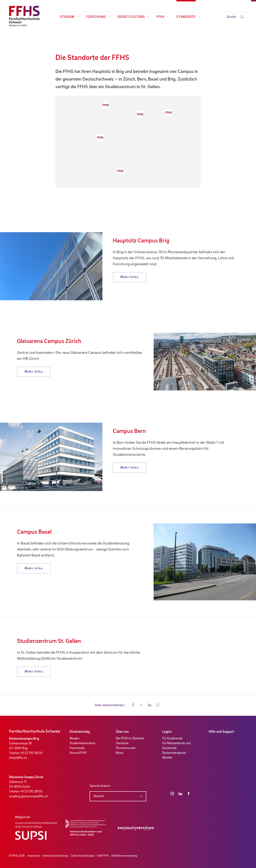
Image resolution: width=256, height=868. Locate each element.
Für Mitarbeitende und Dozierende (176, 746)
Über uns (122, 732)
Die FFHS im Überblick (130, 739)
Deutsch (99, 796)
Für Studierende (172, 739)
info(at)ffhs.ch (18, 758)
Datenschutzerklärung (55, 856)
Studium (69, 17)
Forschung (98, 17)
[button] (120, 171)
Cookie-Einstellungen (82, 856)
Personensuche (126, 748)
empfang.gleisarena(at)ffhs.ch (28, 796)
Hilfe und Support (221, 732)
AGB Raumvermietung (124, 856)
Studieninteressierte (82, 743)
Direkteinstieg (80, 732)
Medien (74, 739)
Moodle (167, 758)
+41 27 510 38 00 (31, 753)
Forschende (77, 748)
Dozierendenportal (174, 753)
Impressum (34, 856)
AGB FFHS (103, 856)
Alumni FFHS (78, 753)
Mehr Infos (129, 277)
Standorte (188, 17)
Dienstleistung (133, 17)
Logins (167, 732)
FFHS (163, 17)
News (120, 753)
